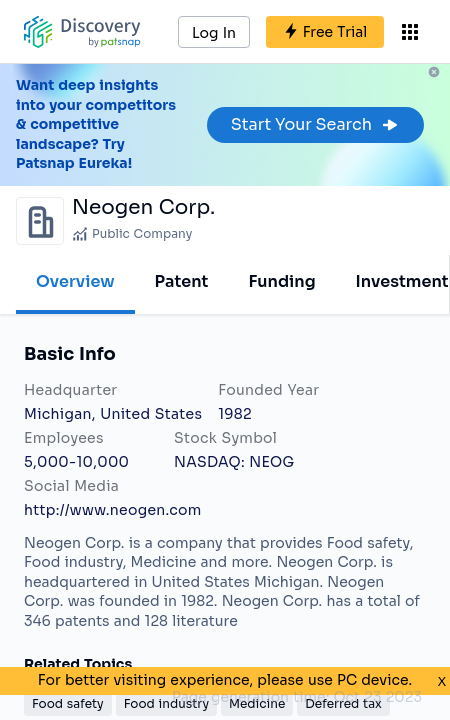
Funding (281, 281)
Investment (402, 281)
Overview (75, 281)
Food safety (68, 703)
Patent (182, 281)
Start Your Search (315, 124)
